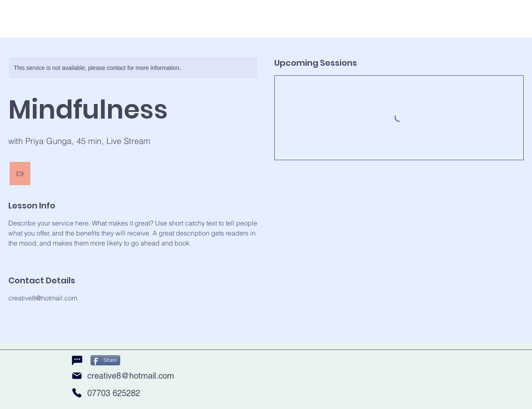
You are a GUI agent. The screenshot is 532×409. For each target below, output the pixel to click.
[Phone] (77, 393)
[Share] (105, 360)
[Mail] (77, 376)
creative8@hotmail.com (131, 376)
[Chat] (77, 361)
